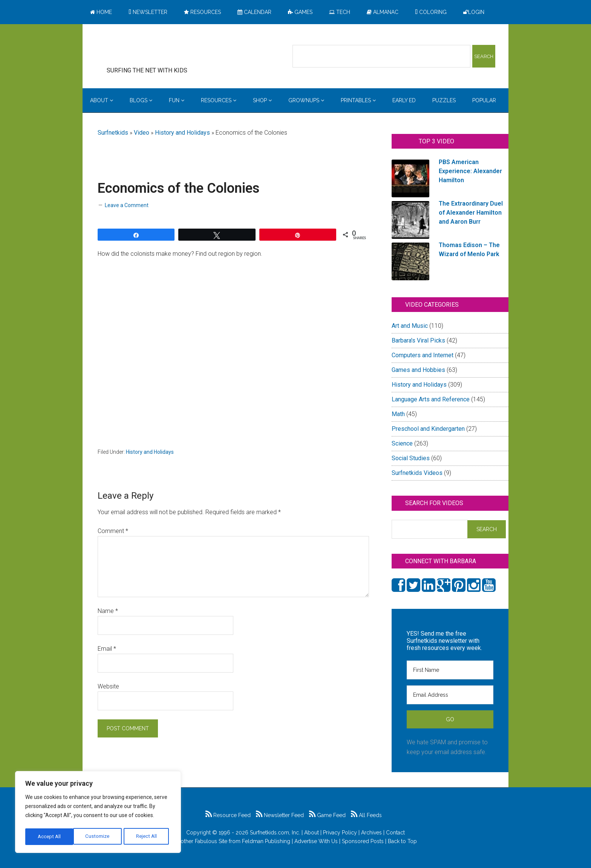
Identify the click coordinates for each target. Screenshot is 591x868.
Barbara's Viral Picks (418, 340)
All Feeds (366, 815)
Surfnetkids (113, 133)
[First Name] (450, 670)
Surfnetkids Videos (417, 473)
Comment (113, 531)
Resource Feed (228, 815)
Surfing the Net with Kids (159, 49)
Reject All (99, 837)
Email (107, 649)
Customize (50, 837)
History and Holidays (182, 133)
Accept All (147, 837)
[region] (98, 813)
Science (402, 443)
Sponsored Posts (363, 841)
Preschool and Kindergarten (428, 429)
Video (142, 133)
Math (398, 414)
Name (108, 611)
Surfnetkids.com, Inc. (275, 833)
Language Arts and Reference (431, 399)
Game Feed (327, 815)
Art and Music (410, 326)
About (312, 833)
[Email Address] (450, 695)
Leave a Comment (127, 205)
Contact (395, 833)
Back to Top (402, 841)
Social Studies (411, 458)
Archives (371, 833)
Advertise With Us (316, 841)
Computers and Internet (423, 355)
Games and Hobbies (418, 370)
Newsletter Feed (280, 815)
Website (108, 686)
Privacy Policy (340, 833)
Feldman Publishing (266, 841)
